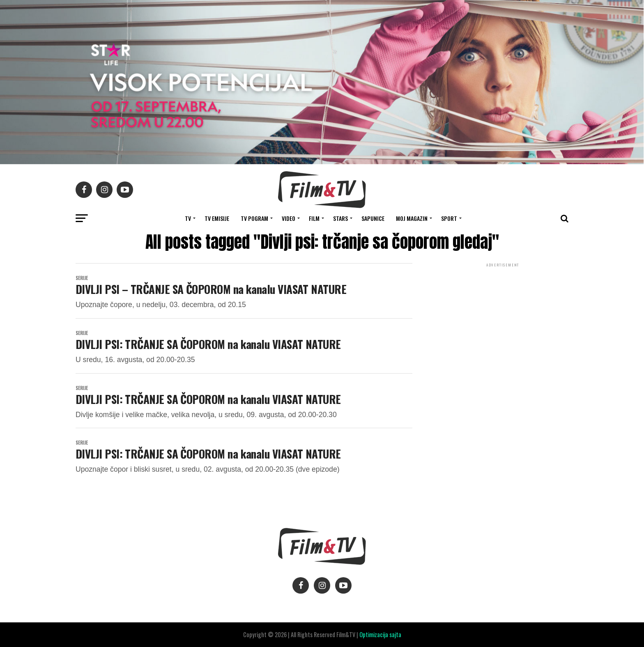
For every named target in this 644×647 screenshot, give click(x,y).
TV (188, 218)
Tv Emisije (217, 218)
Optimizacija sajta (380, 634)
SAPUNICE (373, 218)
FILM (314, 218)
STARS (340, 218)
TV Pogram (254, 218)
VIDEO (289, 218)
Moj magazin (412, 218)
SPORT (449, 218)
